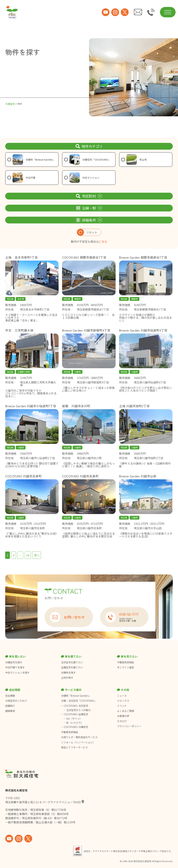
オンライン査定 (126, 667)
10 (28, 555)
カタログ (122, 721)
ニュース (122, 696)
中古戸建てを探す (15, 667)
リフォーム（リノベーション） (78, 742)
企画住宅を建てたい (72, 667)
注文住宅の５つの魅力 (78, 710)
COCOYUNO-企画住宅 (76, 714)
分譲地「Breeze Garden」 (76, 696)
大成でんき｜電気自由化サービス (80, 737)
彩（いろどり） (75, 723)
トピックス (123, 701)
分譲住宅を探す (14, 662)
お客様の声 (123, 716)
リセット (87, 232)
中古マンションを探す (17, 673)
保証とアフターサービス (74, 747)
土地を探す (67, 678)
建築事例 (10, 711)
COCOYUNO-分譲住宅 (76, 727)
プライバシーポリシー (129, 726)
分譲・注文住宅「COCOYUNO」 (79, 701)
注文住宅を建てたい (72, 662)
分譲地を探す (68, 673)
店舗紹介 (10, 706)
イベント (122, 706)
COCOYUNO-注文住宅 (76, 706)
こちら (103, 241)
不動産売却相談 (126, 662)
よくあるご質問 (126, 711)
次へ (37, 555)
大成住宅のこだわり (16, 701)
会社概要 (10, 696)
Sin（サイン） (74, 719)
